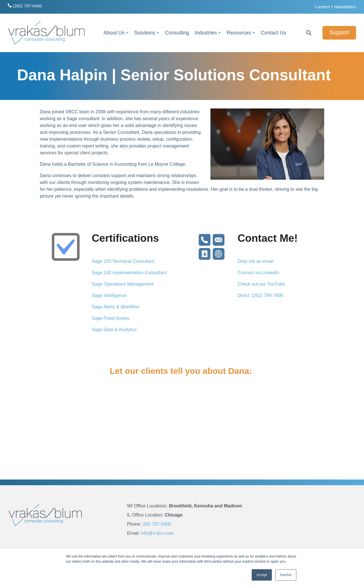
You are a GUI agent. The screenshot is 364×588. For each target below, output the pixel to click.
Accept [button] (262, 575)
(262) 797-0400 (25, 6)
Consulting (177, 33)
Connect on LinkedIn (258, 273)
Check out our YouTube (261, 284)
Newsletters (345, 7)
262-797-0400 (157, 524)
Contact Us (273, 33)
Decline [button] (286, 575)
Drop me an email (255, 261)
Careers (322, 7)
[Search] (309, 33)
